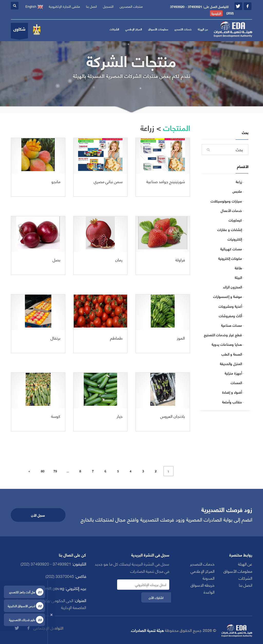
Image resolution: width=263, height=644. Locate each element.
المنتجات (177, 127)
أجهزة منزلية (233, 373)
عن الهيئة (203, 29)
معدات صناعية (232, 325)
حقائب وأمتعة (232, 402)
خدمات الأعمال (231, 210)
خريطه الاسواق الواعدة (203, 588)
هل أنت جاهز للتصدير (26, 592)
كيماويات (235, 220)
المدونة (209, 578)
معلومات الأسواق (158, 29)
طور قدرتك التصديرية (26, 620)
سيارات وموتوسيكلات (226, 201)
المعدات (236, 383)
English (34, 7)
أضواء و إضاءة (232, 392)
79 (55, 471)
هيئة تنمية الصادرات (148, 630)
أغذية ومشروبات (230, 306)
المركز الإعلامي (134, 29)
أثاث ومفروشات (230, 316)
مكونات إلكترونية (230, 258)
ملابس (237, 191)
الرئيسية (216, 13)
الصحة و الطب (232, 354)
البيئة (238, 277)
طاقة (238, 268)
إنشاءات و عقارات (230, 230)
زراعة (239, 182)
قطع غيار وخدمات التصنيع (223, 335)
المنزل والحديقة (231, 364)
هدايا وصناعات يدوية (227, 344)
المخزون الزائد (232, 287)
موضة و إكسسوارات (228, 296)
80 (43, 471)
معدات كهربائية (231, 249)
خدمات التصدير (183, 29)
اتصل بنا (246, 585)
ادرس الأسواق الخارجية (26, 606)
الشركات (114, 29)
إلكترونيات (235, 239)
